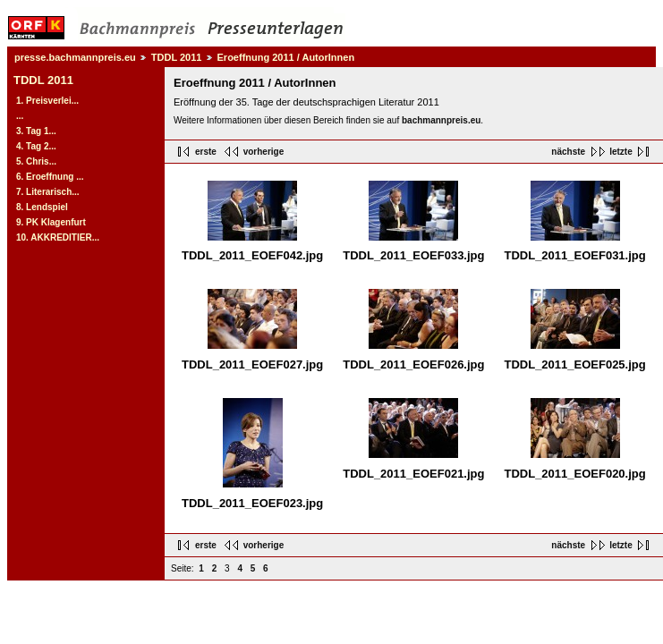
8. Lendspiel (42, 207)
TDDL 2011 (177, 57)
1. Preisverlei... (47, 101)
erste (206, 152)
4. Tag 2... (36, 146)
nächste (568, 152)
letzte (621, 152)
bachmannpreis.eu (441, 120)
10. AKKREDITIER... (58, 237)
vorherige (264, 152)
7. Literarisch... (48, 192)
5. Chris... (36, 161)
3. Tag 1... (36, 131)
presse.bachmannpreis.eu (75, 57)
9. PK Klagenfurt (51, 222)
